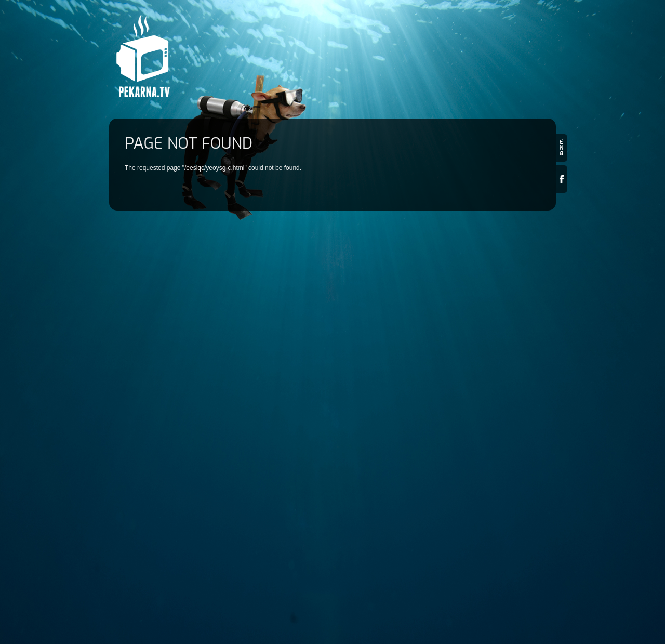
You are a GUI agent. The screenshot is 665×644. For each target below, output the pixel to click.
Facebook (562, 179)
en (562, 148)
